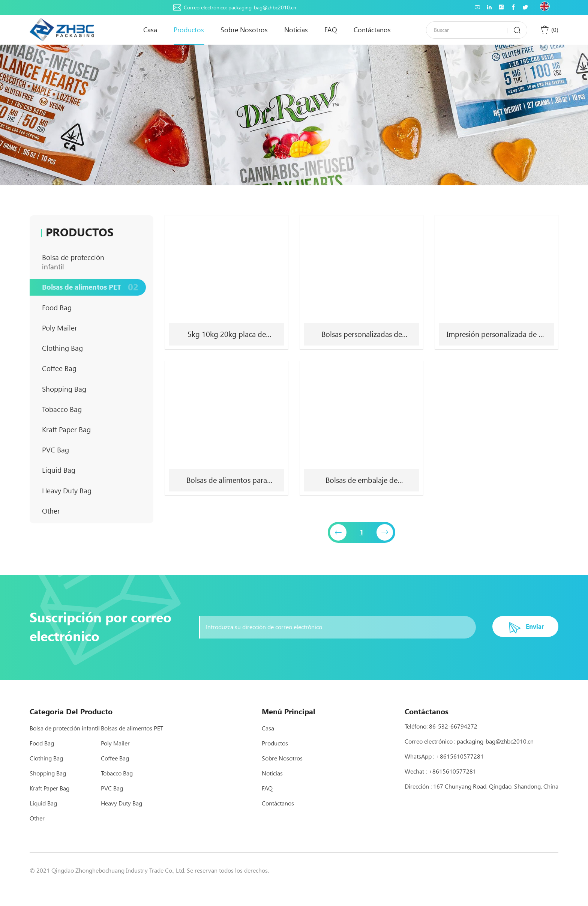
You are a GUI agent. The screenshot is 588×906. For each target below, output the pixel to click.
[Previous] (338, 533)
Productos (189, 30)
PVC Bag (91, 481)
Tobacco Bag (91, 436)
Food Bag (91, 324)
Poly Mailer (91, 346)
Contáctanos (372, 30)
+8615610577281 (460, 774)
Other (91, 549)
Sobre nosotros (244, 30)
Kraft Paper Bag (91, 459)
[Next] (385, 533)
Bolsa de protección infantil (91, 264)
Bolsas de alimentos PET (91, 297)
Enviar (530, 644)
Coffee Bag (91, 391)
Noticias (296, 30)
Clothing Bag (91, 369)
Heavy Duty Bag (91, 526)
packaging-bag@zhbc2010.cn (262, 8)
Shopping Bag (91, 414)
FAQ (331, 30)
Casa (150, 30)
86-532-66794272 (453, 744)
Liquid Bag (91, 504)
